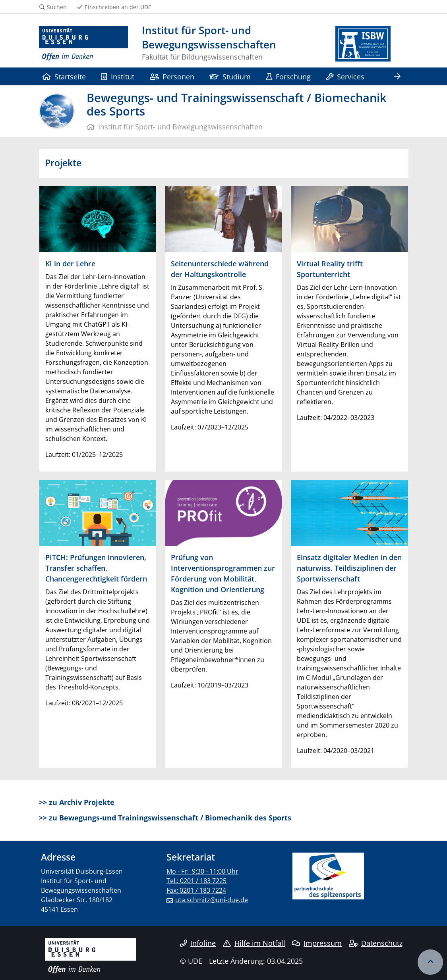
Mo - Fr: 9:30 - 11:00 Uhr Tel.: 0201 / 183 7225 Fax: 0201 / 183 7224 (202, 881)
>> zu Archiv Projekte (77, 802)
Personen (172, 76)
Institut (118, 76)
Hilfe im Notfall (254, 943)
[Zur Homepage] (84, 44)
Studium (230, 76)
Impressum (317, 943)
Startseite (64, 76)
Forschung (288, 76)
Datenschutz (376, 943)
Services (345, 76)
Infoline (198, 943)
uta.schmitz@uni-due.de (212, 900)
